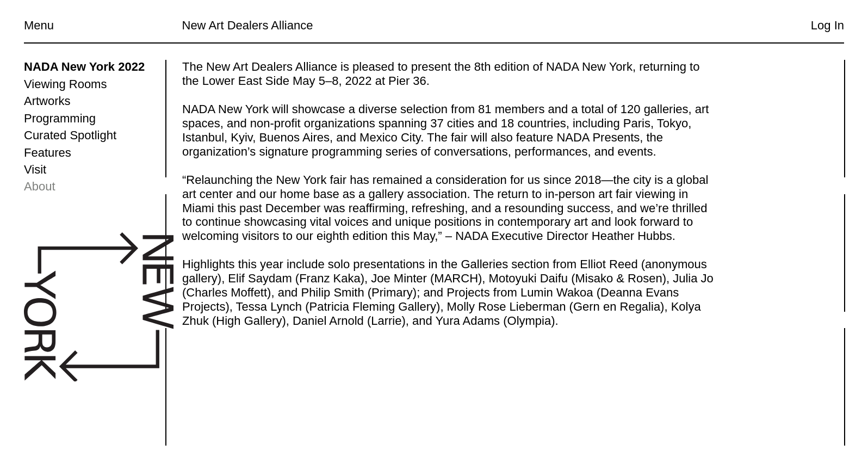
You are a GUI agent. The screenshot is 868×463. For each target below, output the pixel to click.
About (40, 186)
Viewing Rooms (65, 84)
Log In (827, 25)
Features (48, 153)
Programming (60, 118)
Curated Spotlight (70, 135)
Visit (35, 169)
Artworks (47, 101)
